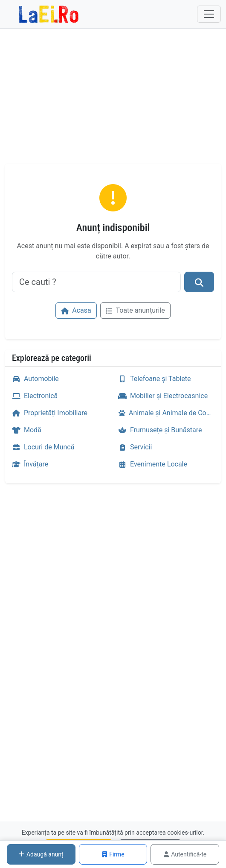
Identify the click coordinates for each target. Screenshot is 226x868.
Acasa (76, 310)
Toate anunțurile (135, 310)
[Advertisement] (113, 100)
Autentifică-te (185, 854)
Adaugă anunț (41, 854)
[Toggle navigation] (209, 14)
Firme (113, 854)
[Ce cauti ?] (96, 282)
